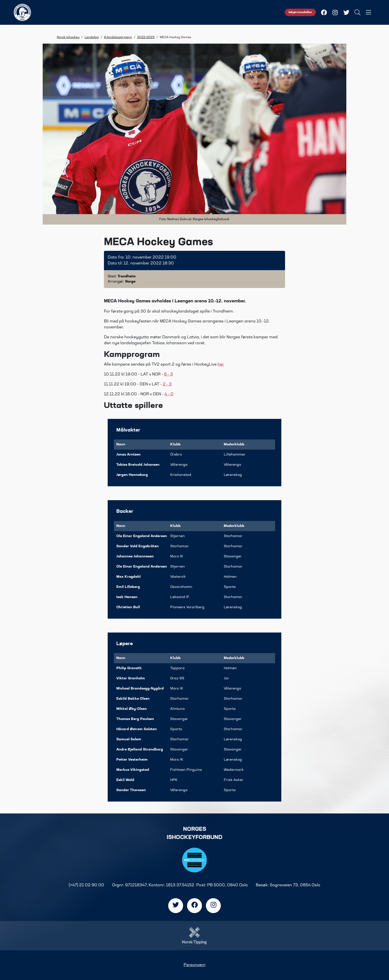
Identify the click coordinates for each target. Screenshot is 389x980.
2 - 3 (167, 384)
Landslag (92, 37)
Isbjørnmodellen (300, 12)
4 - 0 (169, 394)
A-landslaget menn (118, 37)
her (221, 365)
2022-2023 (146, 37)
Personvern (194, 965)
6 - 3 (168, 375)
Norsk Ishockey (68, 37)
